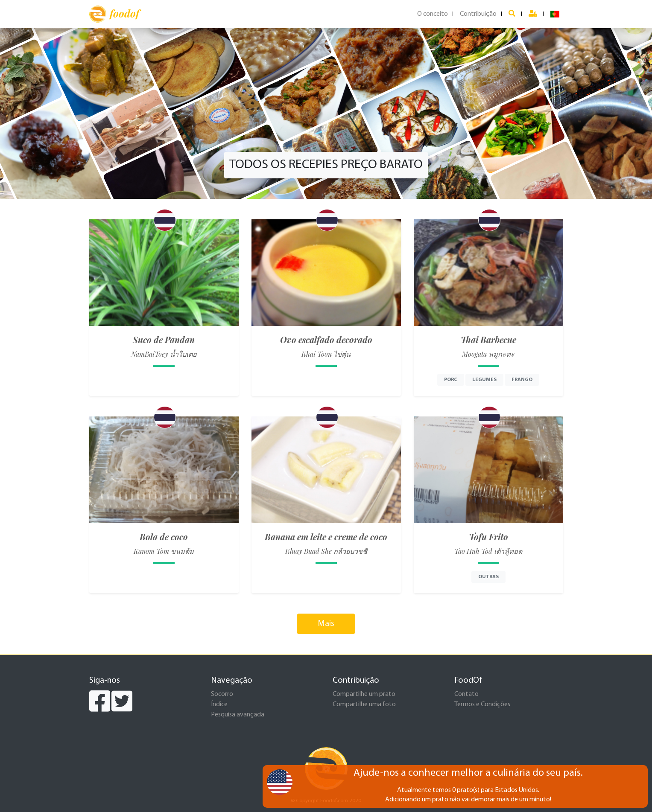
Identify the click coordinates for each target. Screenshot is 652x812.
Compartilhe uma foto (364, 704)
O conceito (433, 14)
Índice (219, 704)
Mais (326, 624)
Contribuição (478, 14)
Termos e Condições (482, 704)
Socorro (222, 694)
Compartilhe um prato (364, 694)
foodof (114, 14)
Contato (466, 694)
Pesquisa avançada (238, 715)
